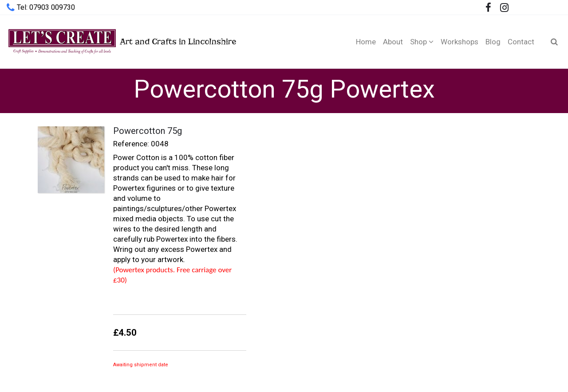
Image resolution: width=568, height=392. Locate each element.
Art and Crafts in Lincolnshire (121, 41)
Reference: (131, 144)
